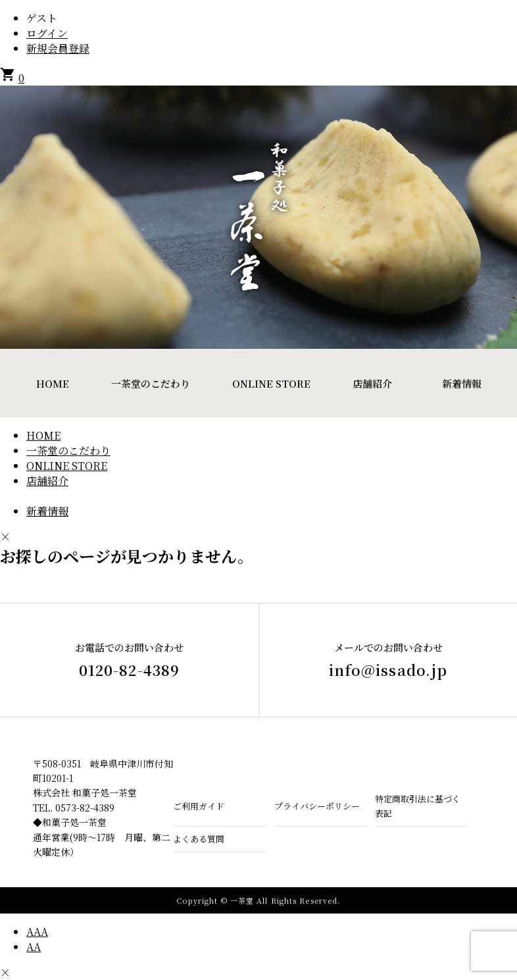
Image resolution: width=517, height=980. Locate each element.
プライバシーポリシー (317, 806)
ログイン (47, 33)
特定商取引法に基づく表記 (418, 806)
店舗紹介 (372, 383)
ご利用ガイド (199, 806)
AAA (37, 932)
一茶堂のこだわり (151, 383)
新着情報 (462, 383)
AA (34, 947)
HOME (53, 383)
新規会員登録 (58, 48)
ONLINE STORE (271, 383)
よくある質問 (199, 839)
